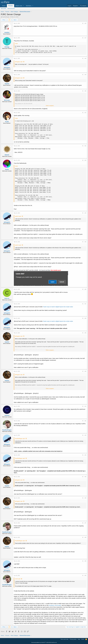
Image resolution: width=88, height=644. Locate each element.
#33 (85, 160)
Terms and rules (64, 639)
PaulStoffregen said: (20, 439)
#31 (85, 113)
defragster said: (19, 62)
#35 (85, 242)
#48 (85, 537)
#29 (85, 75)
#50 (85, 576)
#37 (85, 304)
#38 (85, 318)
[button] (23, 6)
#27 (85, 38)
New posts (3, 9)
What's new (19, 6)
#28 (85, 58)
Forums (11, 6)
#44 (85, 455)
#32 (85, 146)
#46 (85, 498)
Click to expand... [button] (50, 106)
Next (15, 20)
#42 (85, 421)
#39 (85, 333)
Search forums (11, 9)
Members (29, 6)
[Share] (83, 23)
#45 (85, 477)
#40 (85, 371)
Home (4, 6)
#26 (85, 23)
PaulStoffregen (6, 17)
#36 (85, 289)
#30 (85, 91)
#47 (85, 523)
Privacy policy (73, 639)
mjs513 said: (18, 216)
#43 (85, 435)
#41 (85, 406)
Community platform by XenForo (44, 642)
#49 (85, 561)
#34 (85, 213)
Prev (4, 20)
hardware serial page (55, 605)
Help (79, 639)
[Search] (83, 6)
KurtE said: (18, 579)
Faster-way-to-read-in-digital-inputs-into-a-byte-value (58, 307)
